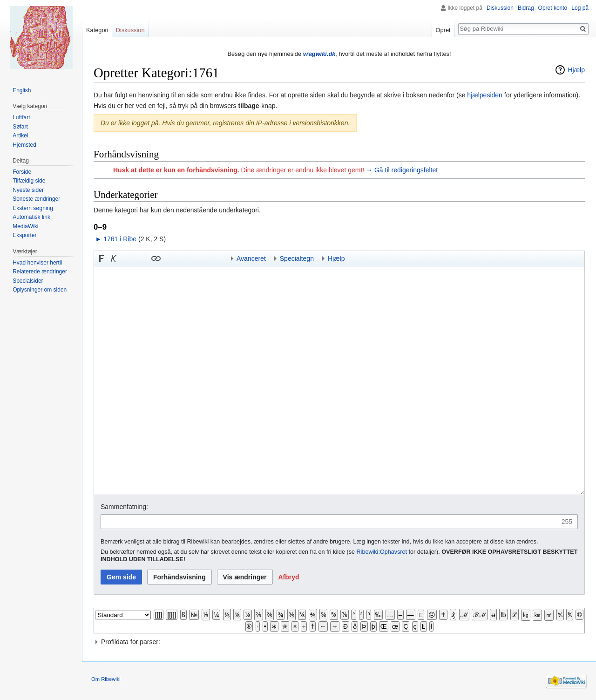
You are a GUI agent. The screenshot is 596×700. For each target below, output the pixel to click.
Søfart (20, 127)
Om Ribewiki (106, 679)
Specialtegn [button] (297, 258)
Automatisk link (31, 217)
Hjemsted (24, 145)
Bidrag (526, 8)
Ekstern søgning (33, 208)
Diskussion (500, 8)
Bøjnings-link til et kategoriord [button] (180, 258)
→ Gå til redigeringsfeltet (402, 170)
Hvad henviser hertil (37, 263)
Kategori (97, 30)
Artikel (20, 136)
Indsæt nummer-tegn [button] (126, 258)
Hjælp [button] (336, 258)
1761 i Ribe (120, 239)
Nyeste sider (28, 190)
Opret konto (553, 8)
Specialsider (28, 281)
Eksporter (24, 235)
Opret (443, 30)
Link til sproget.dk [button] (138, 258)
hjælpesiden (485, 95)
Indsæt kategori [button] (217, 258)
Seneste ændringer (36, 199)
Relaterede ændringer (40, 272)
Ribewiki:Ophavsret (382, 552)
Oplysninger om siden (40, 290)
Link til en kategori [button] (192, 258)
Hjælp (576, 70)
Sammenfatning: (124, 507)
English (22, 90)
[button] (102, 258)
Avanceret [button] (251, 258)
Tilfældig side (29, 181)
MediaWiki (25, 226)
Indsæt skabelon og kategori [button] (204, 258)
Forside (22, 172)
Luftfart (21, 117)
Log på (580, 8)
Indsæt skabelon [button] (168, 258)
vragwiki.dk (319, 54)
